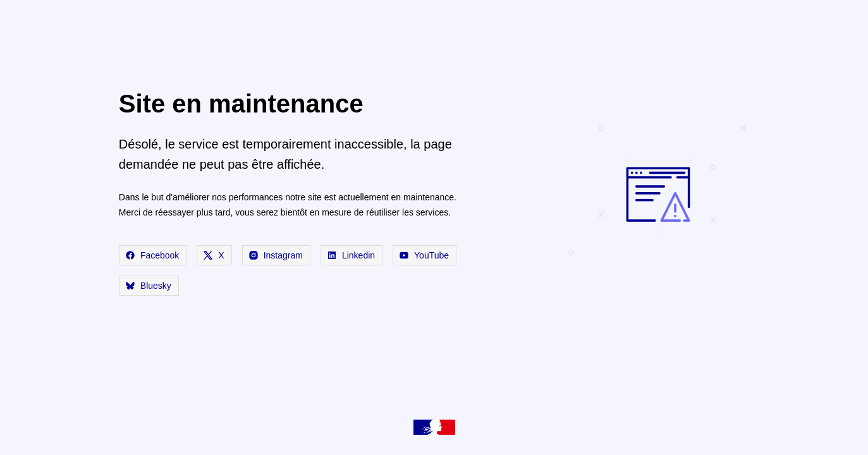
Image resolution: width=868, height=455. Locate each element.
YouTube (425, 255)
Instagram (276, 255)
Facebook (153, 255)
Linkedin (351, 255)
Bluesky (149, 286)
